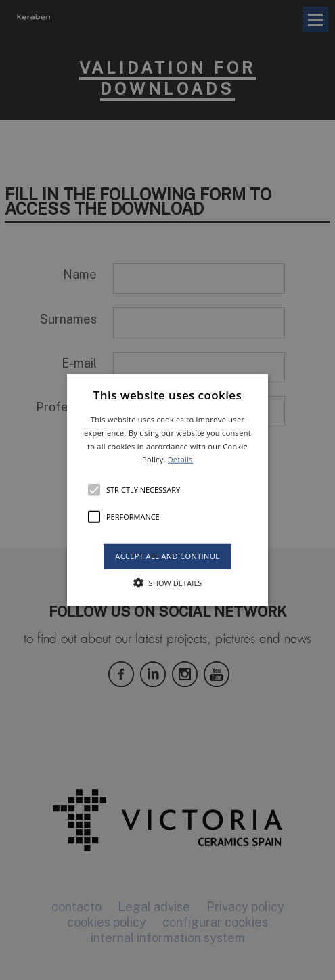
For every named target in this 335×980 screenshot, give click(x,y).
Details (180, 459)
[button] (167, 490)
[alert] (167, 490)
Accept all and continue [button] (167, 556)
